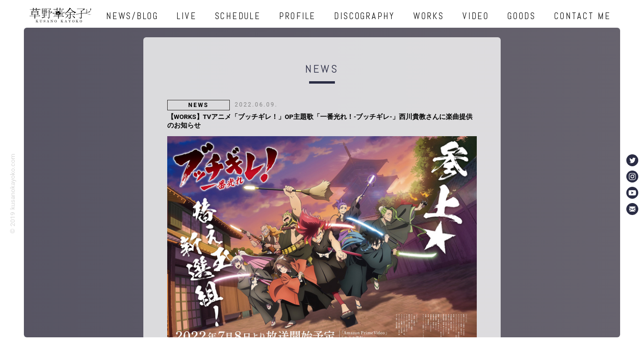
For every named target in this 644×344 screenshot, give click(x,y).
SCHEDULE (238, 16)
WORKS (429, 16)
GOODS (522, 16)
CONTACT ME (583, 16)
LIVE (187, 16)
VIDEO (476, 16)
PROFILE (297, 16)
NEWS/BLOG (132, 16)
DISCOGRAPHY (364, 16)
